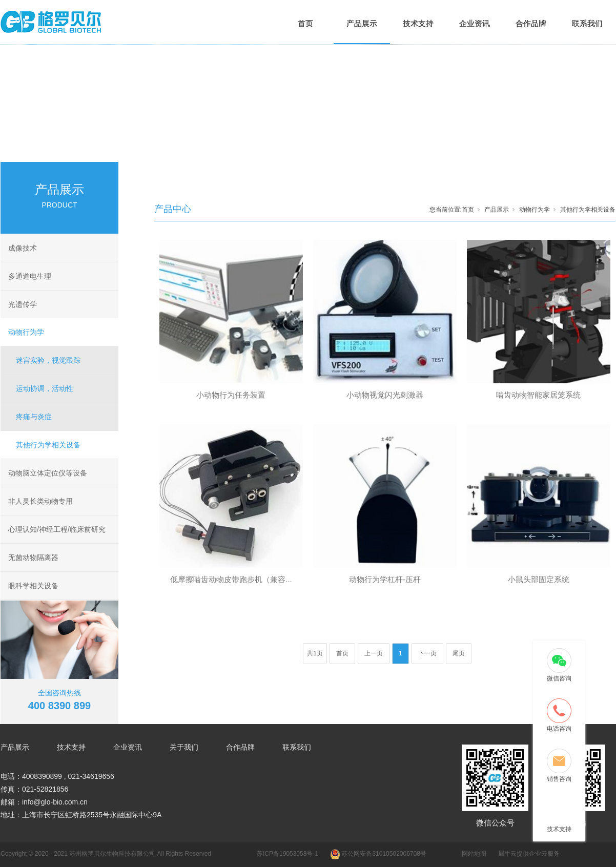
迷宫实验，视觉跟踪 (48, 360)
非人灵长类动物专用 (40, 501)
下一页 (427, 653)
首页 (305, 23)
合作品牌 (531, 23)
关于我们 (184, 747)
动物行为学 (26, 332)
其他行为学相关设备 (48, 445)
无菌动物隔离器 (33, 558)
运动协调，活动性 (45, 388)
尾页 (459, 653)
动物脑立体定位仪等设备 (48, 473)
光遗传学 (23, 304)
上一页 (374, 653)
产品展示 (362, 23)
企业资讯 (475, 23)
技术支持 (418, 23)
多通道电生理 (30, 276)
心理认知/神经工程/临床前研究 (57, 529)
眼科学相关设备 (33, 586)
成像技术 (23, 248)
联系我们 (587, 23)
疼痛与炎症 (34, 417)
